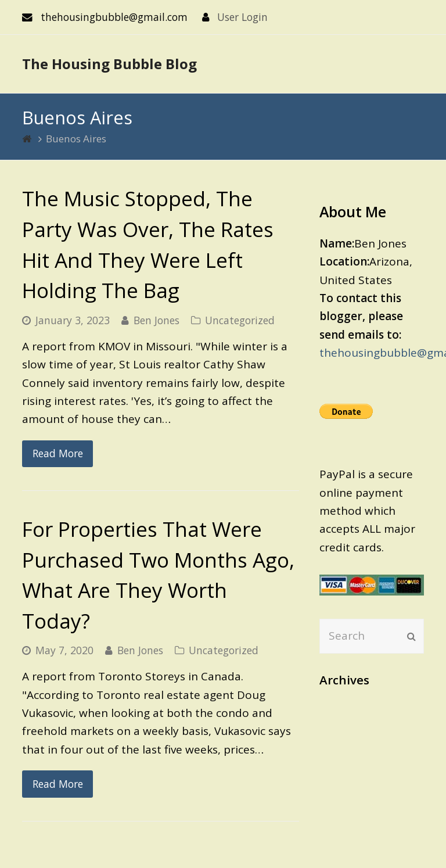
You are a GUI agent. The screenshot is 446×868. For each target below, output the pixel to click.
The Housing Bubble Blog (109, 64)
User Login (242, 17)
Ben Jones (157, 320)
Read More (58, 453)
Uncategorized (240, 320)
